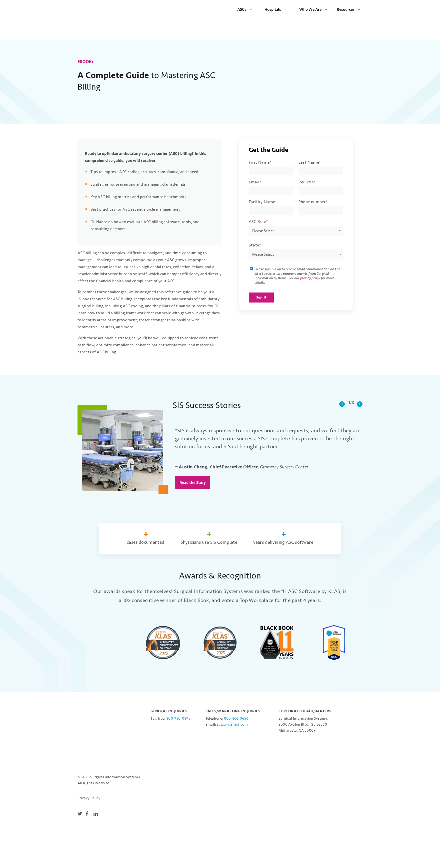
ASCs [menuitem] (242, 10)
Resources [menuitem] (346, 10)
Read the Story (193, 465)
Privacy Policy (89, 727)
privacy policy (310, 261)
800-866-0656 (236, 701)
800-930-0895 (178, 701)
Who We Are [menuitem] (310, 10)
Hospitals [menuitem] (273, 10)
